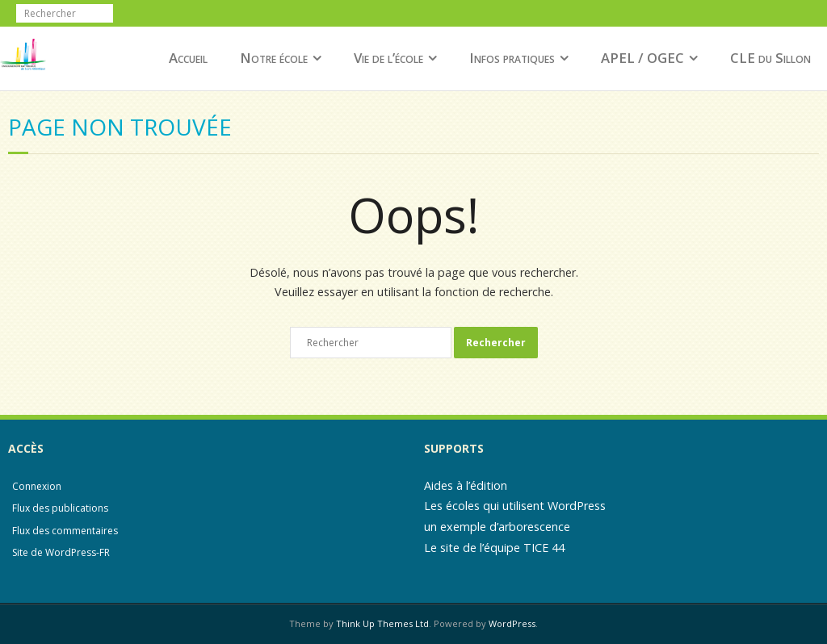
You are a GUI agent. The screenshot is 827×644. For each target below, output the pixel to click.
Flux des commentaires (65, 531)
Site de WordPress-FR (61, 552)
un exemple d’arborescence (497, 527)
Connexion (37, 486)
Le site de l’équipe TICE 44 (494, 548)
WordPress (512, 623)
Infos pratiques (512, 58)
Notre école (274, 58)
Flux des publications (60, 508)
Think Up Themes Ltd (382, 623)
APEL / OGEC (642, 58)
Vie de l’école (388, 58)
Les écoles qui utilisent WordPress (515, 506)
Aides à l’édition (466, 485)
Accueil (188, 58)
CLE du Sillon (770, 58)
